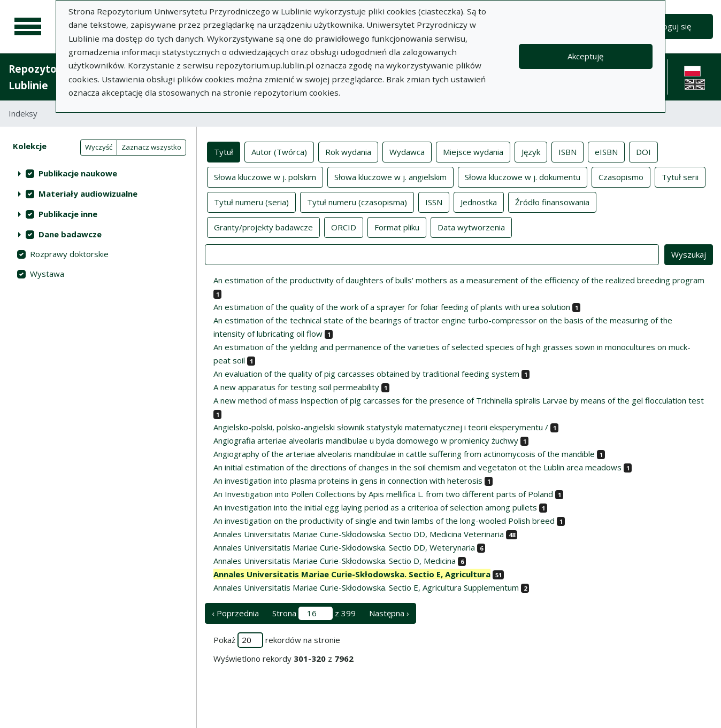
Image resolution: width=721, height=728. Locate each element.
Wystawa (47, 274)
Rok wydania (348, 151)
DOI (643, 151)
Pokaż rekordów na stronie (277, 640)
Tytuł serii (680, 176)
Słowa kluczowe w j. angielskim (390, 176)
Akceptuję (585, 56)
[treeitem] (98, 173)
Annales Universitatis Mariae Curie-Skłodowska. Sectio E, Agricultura (352, 574)
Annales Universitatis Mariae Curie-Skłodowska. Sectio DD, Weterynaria (344, 547)
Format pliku (397, 227)
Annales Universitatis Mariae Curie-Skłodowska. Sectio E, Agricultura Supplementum (366, 587)
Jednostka (479, 202)
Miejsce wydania (473, 151)
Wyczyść (99, 147)
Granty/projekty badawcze (263, 227)
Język (531, 151)
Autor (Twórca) (279, 151)
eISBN (606, 151)
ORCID (344, 227)
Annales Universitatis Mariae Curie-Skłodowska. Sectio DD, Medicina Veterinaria (359, 534)
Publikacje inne (68, 214)
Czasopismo (621, 176)
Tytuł (224, 151)
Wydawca (407, 151)
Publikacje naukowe (78, 173)
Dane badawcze (70, 234)
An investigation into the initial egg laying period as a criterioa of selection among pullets (375, 507)
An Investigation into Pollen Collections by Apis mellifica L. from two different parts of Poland (383, 494)
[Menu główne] (28, 27)
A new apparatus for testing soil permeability (296, 387)
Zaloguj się (672, 26)
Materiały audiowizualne (88, 193)
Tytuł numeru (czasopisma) (357, 202)
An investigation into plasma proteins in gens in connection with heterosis (348, 481)
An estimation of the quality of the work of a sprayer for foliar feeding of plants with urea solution (392, 307)
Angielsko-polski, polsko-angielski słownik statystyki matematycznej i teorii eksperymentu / (381, 427)
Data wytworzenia (471, 227)
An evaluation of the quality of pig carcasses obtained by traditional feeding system (366, 374)
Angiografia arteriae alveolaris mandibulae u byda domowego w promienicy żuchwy (366, 440)
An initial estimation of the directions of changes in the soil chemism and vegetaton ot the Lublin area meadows (417, 467)
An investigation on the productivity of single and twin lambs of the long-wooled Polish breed (384, 521)
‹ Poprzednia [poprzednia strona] (235, 613)
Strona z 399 (314, 613)
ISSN (434, 202)
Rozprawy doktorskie (69, 254)
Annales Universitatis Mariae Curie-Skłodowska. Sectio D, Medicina (335, 561)
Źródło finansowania (552, 202)
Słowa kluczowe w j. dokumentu (523, 176)
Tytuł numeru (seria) (251, 202)
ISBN (567, 151)
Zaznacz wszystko (151, 147)
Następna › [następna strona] (389, 613)
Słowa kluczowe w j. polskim (265, 176)
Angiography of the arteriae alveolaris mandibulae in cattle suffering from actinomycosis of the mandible (404, 454)
